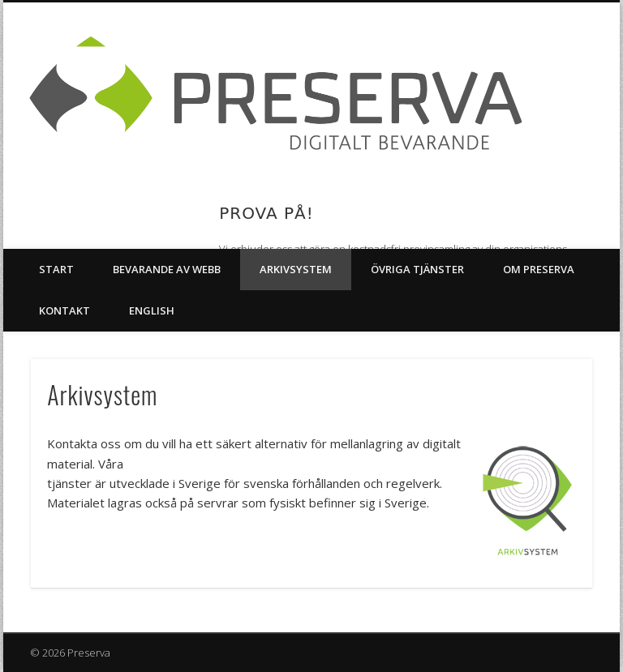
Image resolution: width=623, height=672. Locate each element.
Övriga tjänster (417, 269)
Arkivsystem (296, 269)
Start (56, 269)
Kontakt (64, 310)
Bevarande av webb (167, 269)
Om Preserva (539, 269)
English (152, 310)
